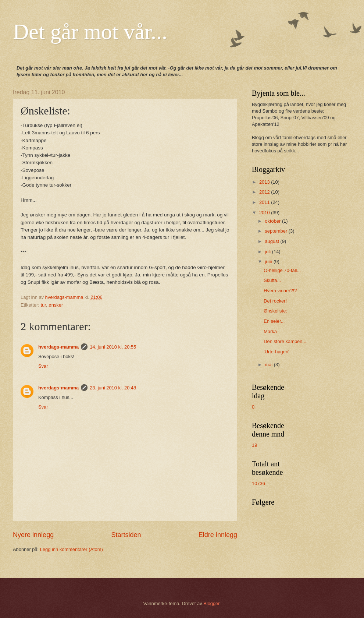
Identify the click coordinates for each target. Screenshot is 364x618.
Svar (43, 366)
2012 (265, 192)
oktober (273, 221)
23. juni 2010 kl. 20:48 (113, 388)
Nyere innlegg (33, 535)
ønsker (56, 305)
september (276, 231)
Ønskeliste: (275, 311)
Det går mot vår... (90, 32)
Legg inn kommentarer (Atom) (72, 549)
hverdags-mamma (58, 347)
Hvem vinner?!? (280, 291)
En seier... (274, 321)
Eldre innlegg (218, 535)
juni (269, 262)
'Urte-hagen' (276, 352)
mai (269, 365)
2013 (265, 182)
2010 (265, 213)
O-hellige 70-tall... (282, 270)
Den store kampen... (285, 341)
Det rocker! (275, 301)
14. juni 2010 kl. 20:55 (113, 347)
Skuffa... (272, 280)
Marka (270, 331)
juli (268, 252)
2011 (265, 202)
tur (43, 305)
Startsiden (126, 535)
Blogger (211, 603)
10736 (258, 483)
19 (254, 445)
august (272, 241)
